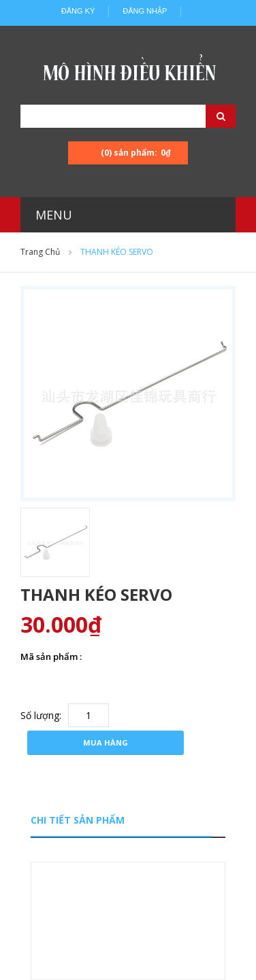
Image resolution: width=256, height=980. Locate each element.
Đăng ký (78, 11)
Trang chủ (40, 252)
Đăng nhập (145, 11)
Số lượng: (41, 715)
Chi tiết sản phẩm (78, 820)
